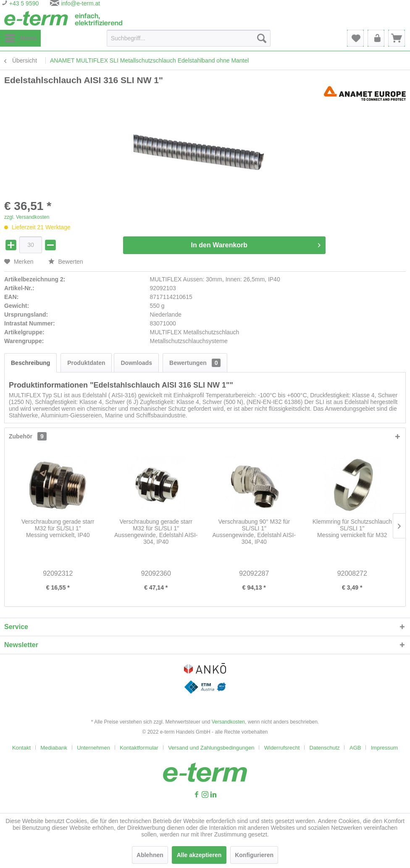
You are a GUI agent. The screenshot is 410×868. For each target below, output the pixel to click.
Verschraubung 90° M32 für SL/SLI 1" (254, 532)
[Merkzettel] (355, 38)
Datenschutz (325, 748)
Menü (21, 37)
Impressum (384, 748)
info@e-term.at (80, 3)
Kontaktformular (139, 748)
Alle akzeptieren (199, 855)
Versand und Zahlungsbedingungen (211, 748)
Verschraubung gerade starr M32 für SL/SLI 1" (58, 528)
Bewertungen (195, 363)
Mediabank (54, 748)
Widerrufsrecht (282, 748)
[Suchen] (262, 38)
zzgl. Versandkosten (27, 217)
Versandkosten (228, 722)
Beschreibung (30, 363)
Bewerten (66, 262)
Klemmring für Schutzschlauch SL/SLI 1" (352, 528)
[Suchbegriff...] (189, 38)
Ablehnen (150, 855)
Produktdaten (86, 363)
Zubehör (28, 436)
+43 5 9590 (23, 3)
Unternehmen (93, 748)
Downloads (136, 363)
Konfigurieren (254, 855)
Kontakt (21, 748)
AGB (355, 748)
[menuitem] (20, 38)
